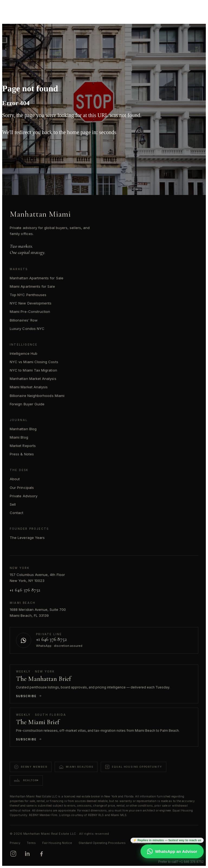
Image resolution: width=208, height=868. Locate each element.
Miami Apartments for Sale (32, 286)
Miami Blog (19, 437)
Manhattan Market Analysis (33, 379)
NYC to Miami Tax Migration (33, 370)
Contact (17, 513)
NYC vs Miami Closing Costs (34, 362)
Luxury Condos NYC (27, 329)
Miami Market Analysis (29, 387)
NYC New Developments (31, 303)
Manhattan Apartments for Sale (37, 278)
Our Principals (22, 488)
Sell (13, 504)
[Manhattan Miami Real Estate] (30, 9)
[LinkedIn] (27, 854)
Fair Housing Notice (57, 843)
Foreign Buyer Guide (27, 404)
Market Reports (23, 446)
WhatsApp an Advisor (172, 851)
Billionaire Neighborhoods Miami (37, 396)
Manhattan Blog (23, 429)
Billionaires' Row (24, 320)
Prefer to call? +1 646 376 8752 (181, 862)
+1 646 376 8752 (25, 590)
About (15, 479)
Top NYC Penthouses (28, 295)
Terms (31, 843)
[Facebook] (41, 854)
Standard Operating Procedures (102, 843)
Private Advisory (24, 496)
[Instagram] (13, 854)
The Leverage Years (27, 538)
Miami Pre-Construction (30, 312)
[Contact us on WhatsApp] (104, 640)
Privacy (15, 843)
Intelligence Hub (24, 353)
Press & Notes (22, 454)
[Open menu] (196, 9)
